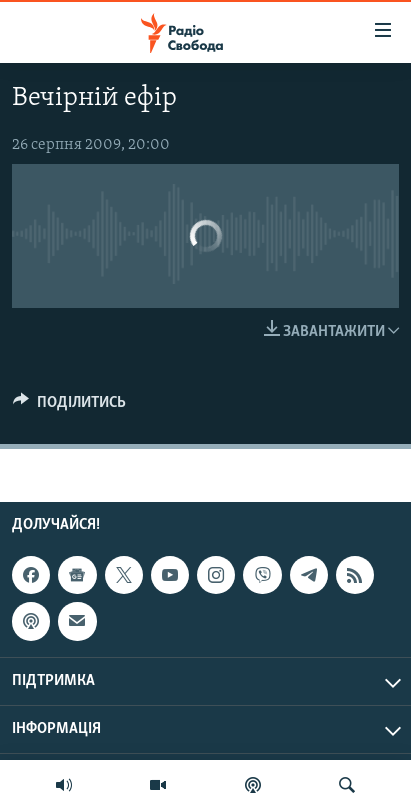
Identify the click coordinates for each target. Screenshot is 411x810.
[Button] (69, 407)
